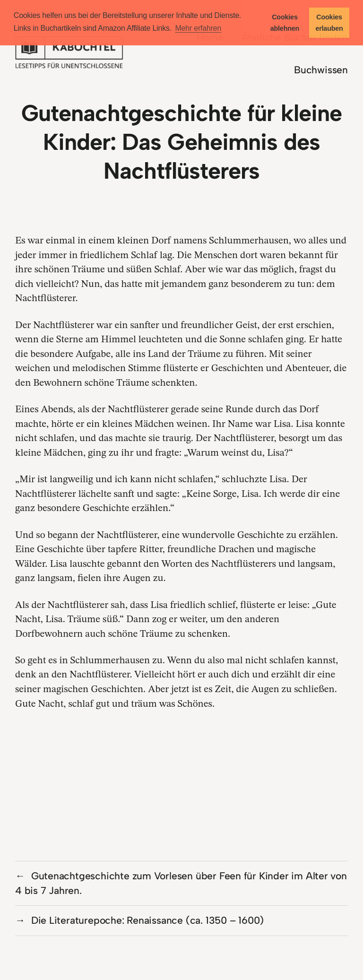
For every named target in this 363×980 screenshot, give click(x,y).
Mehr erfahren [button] (198, 28)
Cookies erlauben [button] (329, 23)
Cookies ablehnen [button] (285, 23)
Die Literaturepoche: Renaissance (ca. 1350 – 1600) (147, 920)
